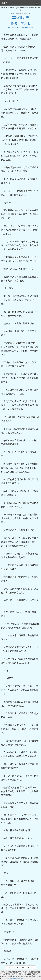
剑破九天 (20, 18)
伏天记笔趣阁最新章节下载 (14, 978)
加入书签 (21, 27)
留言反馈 (29, 27)
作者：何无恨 (21, 23)
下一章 (31, 967)
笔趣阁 (5, 3)
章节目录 (21, 967)
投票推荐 (12, 27)
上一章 (10, 967)
